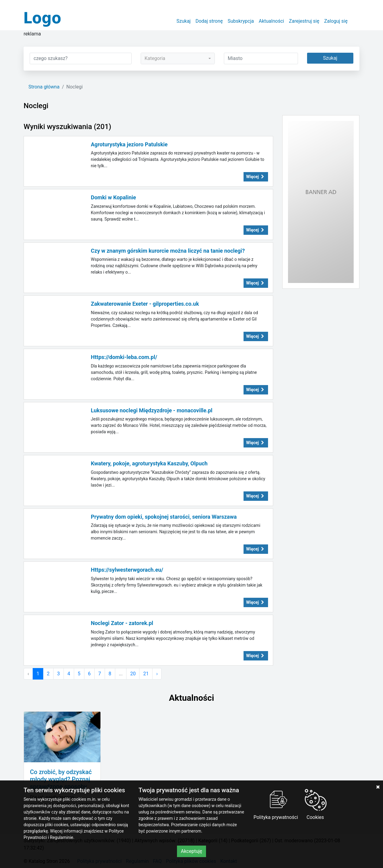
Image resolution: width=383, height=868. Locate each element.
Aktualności (271, 21)
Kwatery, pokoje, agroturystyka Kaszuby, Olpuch (149, 463)
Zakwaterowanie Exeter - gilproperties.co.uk (145, 304)
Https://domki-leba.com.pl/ (124, 357)
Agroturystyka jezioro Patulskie (129, 144)
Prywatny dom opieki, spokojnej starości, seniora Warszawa (164, 517)
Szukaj (183, 21)
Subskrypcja (241, 21)
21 (146, 674)
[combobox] (178, 58)
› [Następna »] (157, 674)
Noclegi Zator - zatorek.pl (122, 623)
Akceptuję (192, 851)
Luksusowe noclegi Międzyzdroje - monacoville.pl (152, 410)
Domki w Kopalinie (113, 197)
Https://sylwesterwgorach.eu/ (127, 570)
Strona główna (44, 87)
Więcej (256, 177)
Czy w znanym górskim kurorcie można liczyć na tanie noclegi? (168, 251)
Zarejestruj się (304, 21)
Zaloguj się (336, 21)
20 (133, 674)
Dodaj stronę (209, 21)
